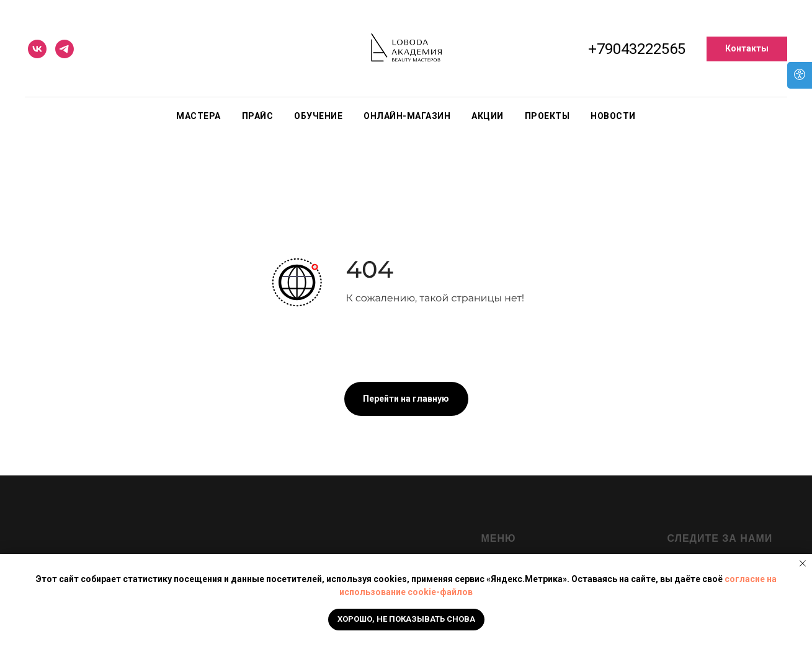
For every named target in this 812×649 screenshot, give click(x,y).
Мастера (199, 116)
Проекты (547, 116)
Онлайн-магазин (407, 116)
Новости (613, 116)
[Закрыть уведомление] (803, 563)
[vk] (37, 49)
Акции (488, 116)
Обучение (318, 116)
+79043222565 (637, 49)
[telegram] (65, 49)
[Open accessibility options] (800, 75)
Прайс (258, 116)
